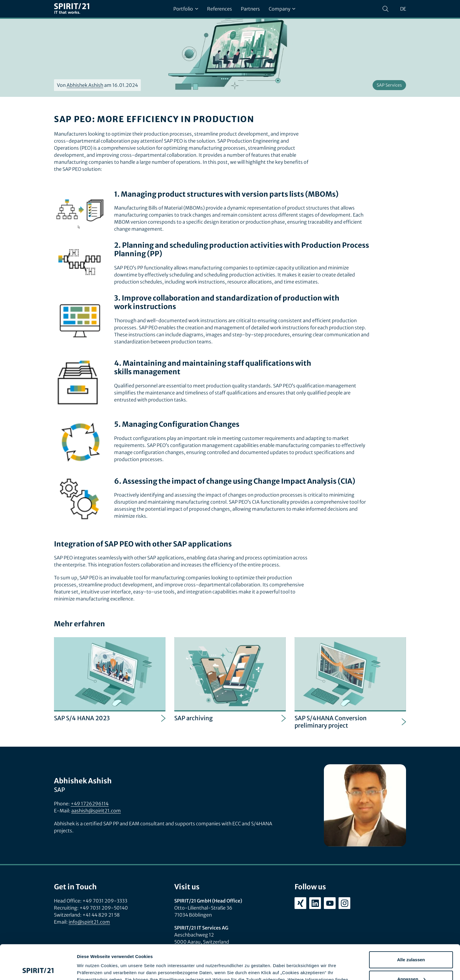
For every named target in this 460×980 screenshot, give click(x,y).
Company (282, 9)
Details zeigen (92, 968)
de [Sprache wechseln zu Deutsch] (403, 9)
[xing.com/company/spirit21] (300, 903)
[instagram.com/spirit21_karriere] (344, 903)
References (220, 9)
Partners (250, 9)
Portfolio (186, 9)
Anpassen (411, 944)
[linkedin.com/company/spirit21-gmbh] (315, 903)
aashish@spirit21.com (96, 811)
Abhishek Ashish (85, 85)
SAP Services (389, 85)
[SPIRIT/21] (72, 9)
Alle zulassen (411, 925)
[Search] (385, 9)
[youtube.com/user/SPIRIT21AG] (330, 903)
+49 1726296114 (90, 804)
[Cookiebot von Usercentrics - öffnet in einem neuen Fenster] (38, 969)
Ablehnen (411, 964)
